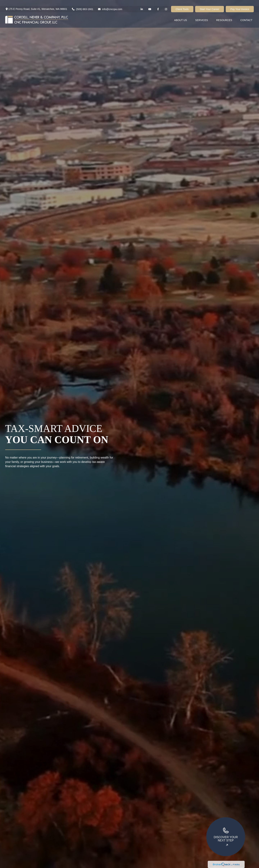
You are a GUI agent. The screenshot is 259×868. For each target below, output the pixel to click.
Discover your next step (226, 834)
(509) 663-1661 (82, 3)
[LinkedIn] (142, 3)
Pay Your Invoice (240, 3)
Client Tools (182, 3)
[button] (180, 14)
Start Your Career (210, 3)
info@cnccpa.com (110, 3)
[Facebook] (158, 3)
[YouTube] (150, 3)
